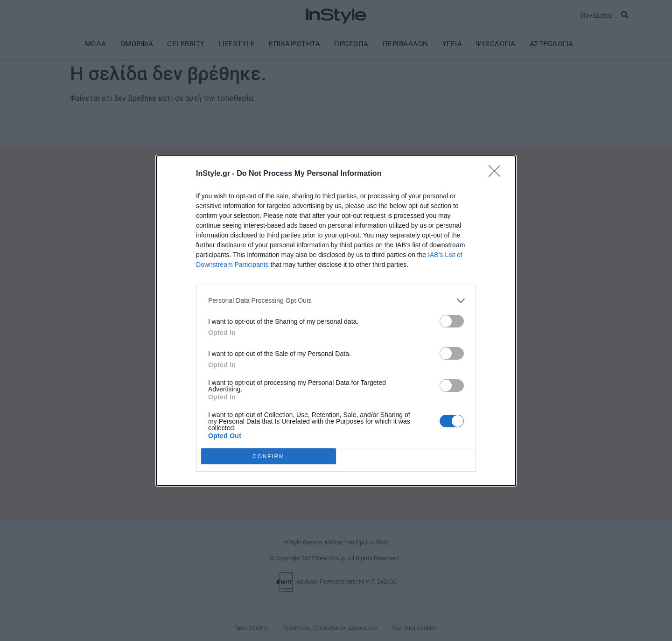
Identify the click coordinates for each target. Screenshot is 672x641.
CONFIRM (269, 456)
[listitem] (336, 301)
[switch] (452, 321)
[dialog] (336, 321)
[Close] (497, 174)
